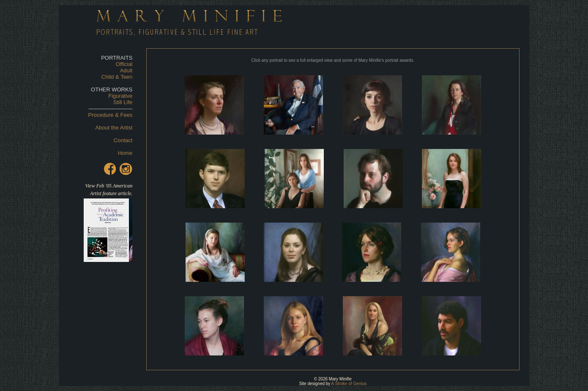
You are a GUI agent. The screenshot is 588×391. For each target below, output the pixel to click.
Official (124, 64)
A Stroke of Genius (349, 384)
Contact (123, 140)
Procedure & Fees (111, 115)
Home (125, 153)
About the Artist (114, 128)
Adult (126, 70)
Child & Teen (117, 77)
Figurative (120, 96)
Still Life (123, 102)
